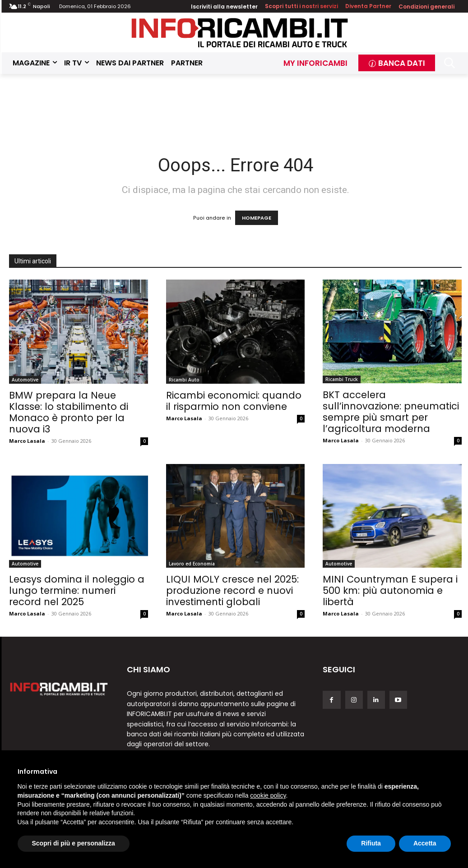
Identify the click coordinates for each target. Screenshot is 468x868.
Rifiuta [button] (371, 843)
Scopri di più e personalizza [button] (74, 843)
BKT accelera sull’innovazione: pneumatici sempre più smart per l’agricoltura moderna (391, 412)
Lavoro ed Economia (192, 564)
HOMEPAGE (257, 218)
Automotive (25, 380)
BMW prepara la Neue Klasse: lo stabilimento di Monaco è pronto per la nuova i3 (69, 412)
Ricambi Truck (342, 379)
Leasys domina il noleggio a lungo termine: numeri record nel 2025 (77, 590)
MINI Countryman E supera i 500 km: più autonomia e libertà (390, 590)
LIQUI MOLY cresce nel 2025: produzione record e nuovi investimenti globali (232, 590)
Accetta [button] (425, 843)
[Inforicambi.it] (240, 33)
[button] (449, 63)
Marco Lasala (27, 441)
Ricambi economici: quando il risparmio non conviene (234, 401)
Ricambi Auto (184, 380)
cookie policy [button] (268, 795)
